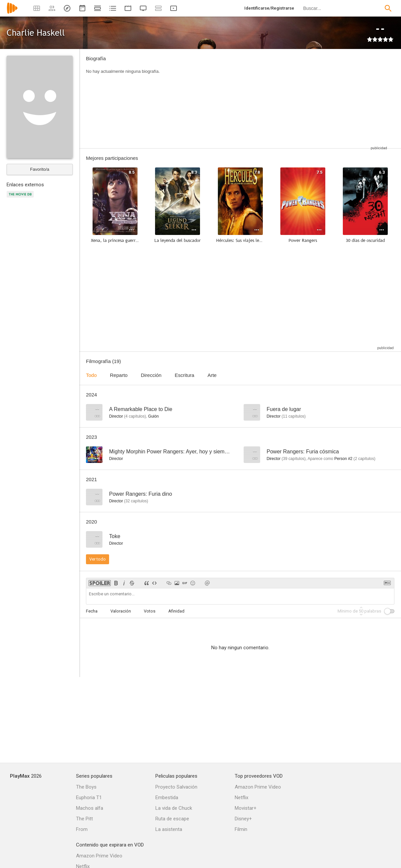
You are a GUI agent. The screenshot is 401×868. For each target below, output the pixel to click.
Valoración (121, 611)
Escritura (184, 375)
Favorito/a (40, 169)
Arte (212, 375)
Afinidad (176, 611)
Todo (91, 375)
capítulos (135, 416)
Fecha (92, 611)
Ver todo (98, 559)
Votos (150, 611)
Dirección (151, 375)
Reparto (119, 375)
